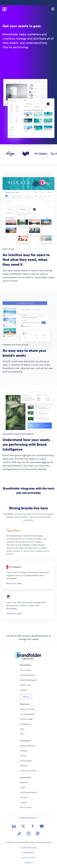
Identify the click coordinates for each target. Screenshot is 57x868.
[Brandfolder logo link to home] (3, 9)
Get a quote (26, 670)
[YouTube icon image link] (42, 826)
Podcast (24, 751)
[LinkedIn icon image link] (14, 826)
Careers (24, 802)
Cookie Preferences (28, 848)
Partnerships (26, 761)
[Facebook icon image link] (32, 826)
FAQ (22, 729)
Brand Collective (28, 746)
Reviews (24, 766)
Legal (23, 787)
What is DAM (26, 719)
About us (24, 782)
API (22, 734)
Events (23, 756)
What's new (26, 685)
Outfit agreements (29, 792)
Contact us (29, 863)
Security (24, 797)
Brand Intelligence (28, 680)
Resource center (28, 709)
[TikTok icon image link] (19, 834)
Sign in (26, 696)
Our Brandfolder (28, 714)
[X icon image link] (23, 826)
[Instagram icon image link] (28, 834)
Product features (28, 675)
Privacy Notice (28, 853)
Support (24, 690)
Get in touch (26, 807)
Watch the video (14, 583)
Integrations (26, 724)
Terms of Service (28, 858)
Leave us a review (28, 771)
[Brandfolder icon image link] (38, 834)
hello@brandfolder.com (28, 818)
